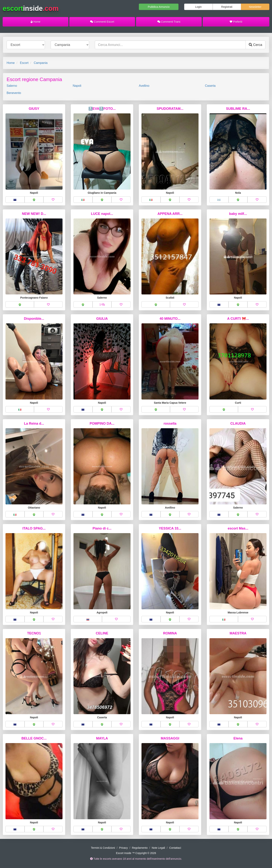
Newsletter (255, 7)
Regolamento (140, 848)
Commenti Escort (102, 22)
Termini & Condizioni (103, 848)
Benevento (14, 93)
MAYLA (102, 738)
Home (36, 22)
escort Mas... (238, 528)
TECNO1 (34, 633)
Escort (24, 63)
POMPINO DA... (102, 424)
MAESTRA (238, 633)
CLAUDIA (238, 424)
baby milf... (238, 214)
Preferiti (236, 22)
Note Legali (158, 848)
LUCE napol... (102, 214)
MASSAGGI (170, 738)
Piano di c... (102, 528)
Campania (41, 63)
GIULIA (102, 319)
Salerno (12, 86)
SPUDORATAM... (170, 109)
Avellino (144, 86)
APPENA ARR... (170, 214)
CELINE (102, 633)
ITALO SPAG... (34, 528)
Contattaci (175, 848)
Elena (238, 738)
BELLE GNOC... (34, 738)
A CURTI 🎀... (238, 319)
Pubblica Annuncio (159, 7)
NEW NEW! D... (34, 214)
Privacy (124, 848)
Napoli (77, 86)
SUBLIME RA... (238, 109)
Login (198, 7)
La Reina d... (34, 424)
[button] (15, 200)
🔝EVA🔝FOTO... (102, 109)
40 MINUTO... (170, 319)
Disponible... (34, 319)
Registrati (227, 7)
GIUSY (34, 109)
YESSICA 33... (170, 528)
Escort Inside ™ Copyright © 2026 (136, 853)
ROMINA (170, 633)
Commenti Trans (169, 22)
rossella (170, 424)
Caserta (210, 86)
